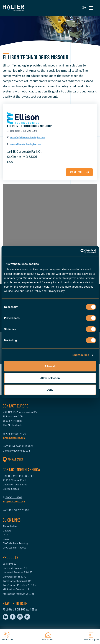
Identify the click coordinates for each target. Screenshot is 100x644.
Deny (50, 390)
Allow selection (50, 378)
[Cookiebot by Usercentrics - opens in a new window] (80, 251)
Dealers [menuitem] (7, 530)
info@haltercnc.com (14, 438)
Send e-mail (76, 172)
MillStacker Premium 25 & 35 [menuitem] (19, 594)
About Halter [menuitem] (10, 526)
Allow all (50, 366)
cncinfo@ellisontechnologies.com (27, 138)
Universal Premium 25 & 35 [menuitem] (18, 572)
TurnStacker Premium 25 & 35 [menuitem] (19, 585)
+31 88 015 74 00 (16, 434)
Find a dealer (13, 459)
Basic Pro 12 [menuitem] (10, 564)
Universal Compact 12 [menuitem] (15, 568)
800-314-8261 (14, 497)
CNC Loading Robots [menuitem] (14, 548)
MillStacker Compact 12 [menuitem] (16, 589)
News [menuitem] (6, 539)
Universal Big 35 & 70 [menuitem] (14, 577)
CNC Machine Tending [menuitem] (15, 543)
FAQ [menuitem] (5, 535)
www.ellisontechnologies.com (26, 144)
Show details (81, 355)
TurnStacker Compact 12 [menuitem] (17, 581)
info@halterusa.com (14, 501)
